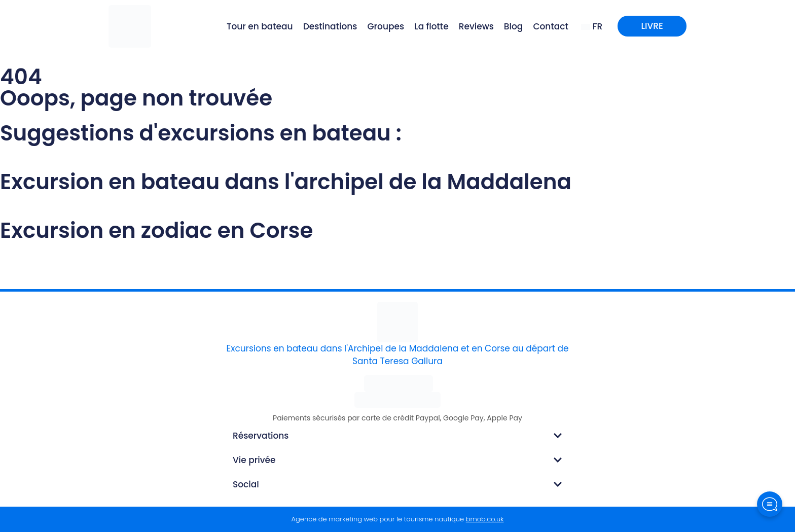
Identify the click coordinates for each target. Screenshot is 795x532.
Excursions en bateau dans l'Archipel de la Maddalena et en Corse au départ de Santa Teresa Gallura (398, 355)
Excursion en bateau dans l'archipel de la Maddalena (286, 182)
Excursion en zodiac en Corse (156, 230)
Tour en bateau (260, 26)
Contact (550, 26)
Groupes (386, 26)
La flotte (431, 26)
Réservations (261, 436)
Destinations (330, 26)
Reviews (476, 26)
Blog (514, 26)
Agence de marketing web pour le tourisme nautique (398, 519)
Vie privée (254, 460)
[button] (397, 436)
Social (246, 484)
